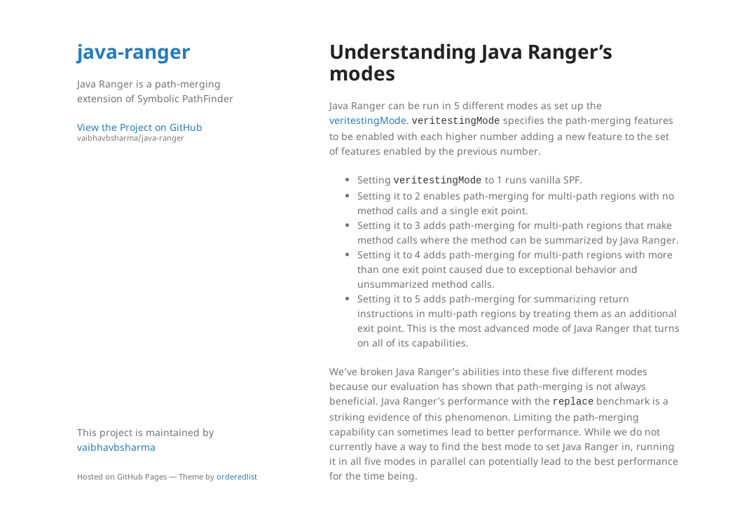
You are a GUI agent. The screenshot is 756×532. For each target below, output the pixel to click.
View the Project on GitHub (172, 132)
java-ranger (134, 51)
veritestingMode (368, 120)
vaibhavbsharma (116, 447)
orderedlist (237, 476)
